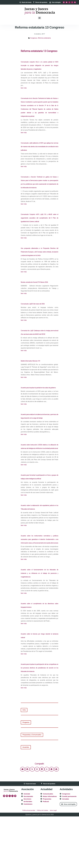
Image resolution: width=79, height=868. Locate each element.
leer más (24, 88)
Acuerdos (26, 747)
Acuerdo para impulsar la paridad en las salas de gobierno (38, 388)
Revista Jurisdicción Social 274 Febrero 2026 (34, 282)
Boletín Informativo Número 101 (30, 361)
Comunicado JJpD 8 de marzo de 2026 (33, 304)
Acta (24, 710)
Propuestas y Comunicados (32, 735)
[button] (40, 18)
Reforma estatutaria (44, 38)
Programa (26, 722)
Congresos (34, 38)
